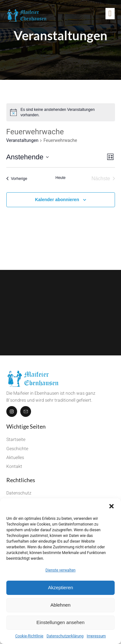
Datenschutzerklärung (65, 636)
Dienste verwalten (61, 570)
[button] (111, 506)
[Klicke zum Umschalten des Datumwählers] (28, 157)
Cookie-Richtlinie (29, 636)
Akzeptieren (60, 587)
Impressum (96, 636)
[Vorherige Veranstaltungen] (17, 179)
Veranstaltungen (22, 140)
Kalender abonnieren (57, 200)
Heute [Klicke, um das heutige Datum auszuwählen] (60, 178)
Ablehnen (60, 605)
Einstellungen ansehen (60, 622)
